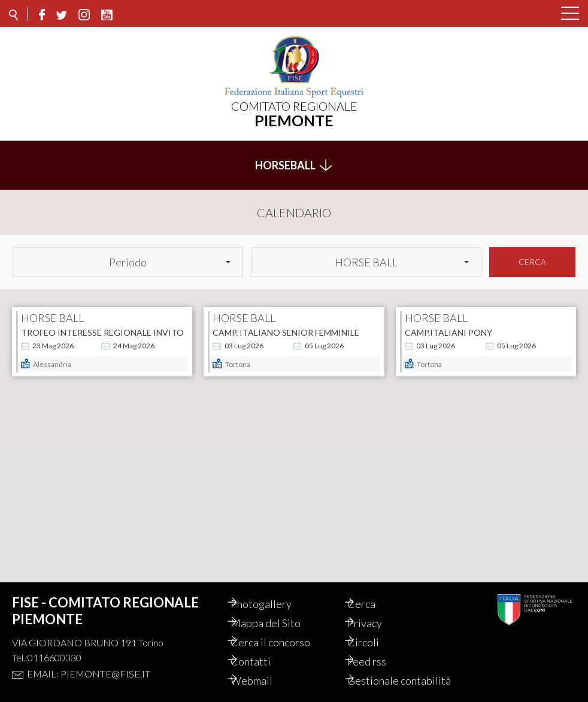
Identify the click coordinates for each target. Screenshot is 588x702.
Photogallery (273, 591)
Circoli (376, 629)
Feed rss (379, 648)
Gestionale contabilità (386, 674)
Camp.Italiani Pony (448, 326)
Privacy (377, 610)
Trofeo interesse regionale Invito (102, 326)
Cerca (532, 255)
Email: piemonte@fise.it (89, 660)
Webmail (263, 667)
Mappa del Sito (278, 610)
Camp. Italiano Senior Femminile (286, 326)
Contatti (263, 648)
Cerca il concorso (282, 629)
